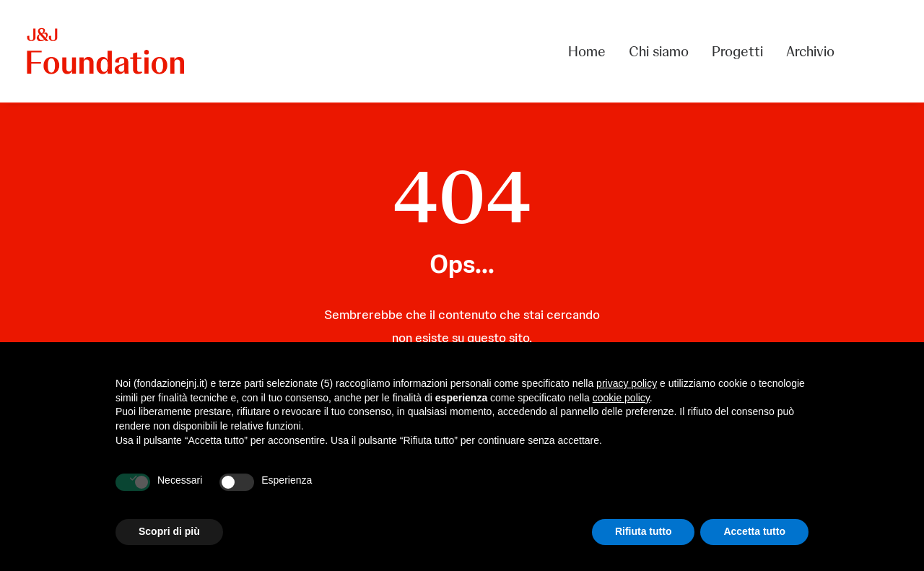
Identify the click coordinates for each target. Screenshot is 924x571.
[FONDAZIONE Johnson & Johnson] (106, 51)
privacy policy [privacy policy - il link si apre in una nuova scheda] (627, 383)
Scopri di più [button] (169, 531)
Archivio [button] (810, 51)
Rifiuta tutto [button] (644, 531)
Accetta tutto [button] (754, 531)
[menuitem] (592, 51)
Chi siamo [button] (659, 51)
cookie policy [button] (621, 398)
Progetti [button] (737, 51)
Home (587, 51)
